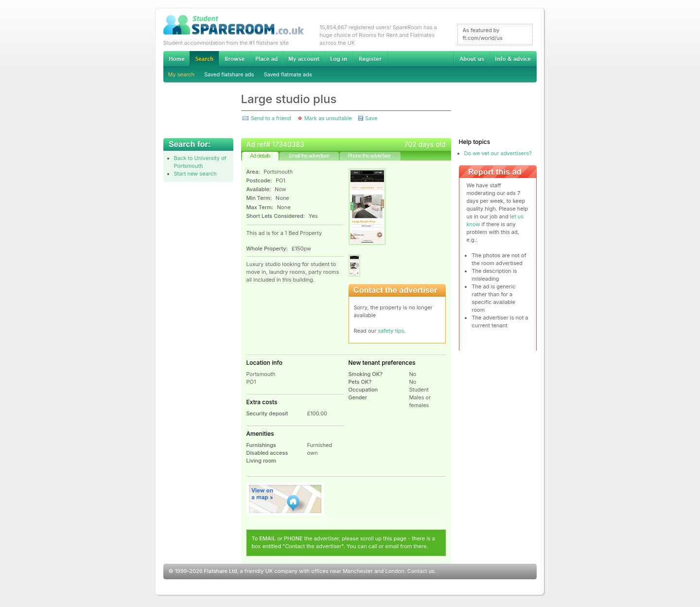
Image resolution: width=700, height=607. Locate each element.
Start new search (195, 174)
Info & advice (513, 59)
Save (371, 118)
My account (304, 59)
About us (472, 59)
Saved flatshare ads (229, 74)
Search (204, 59)
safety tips (391, 331)
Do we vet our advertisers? (498, 153)
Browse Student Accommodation (234, 59)
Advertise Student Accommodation (266, 59)
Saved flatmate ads (288, 74)
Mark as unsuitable (328, 118)
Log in (339, 59)
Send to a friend (271, 118)
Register (370, 59)
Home (176, 59)
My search (182, 74)
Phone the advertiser (369, 156)
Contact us (421, 571)
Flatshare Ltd (221, 571)
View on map (285, 499)
